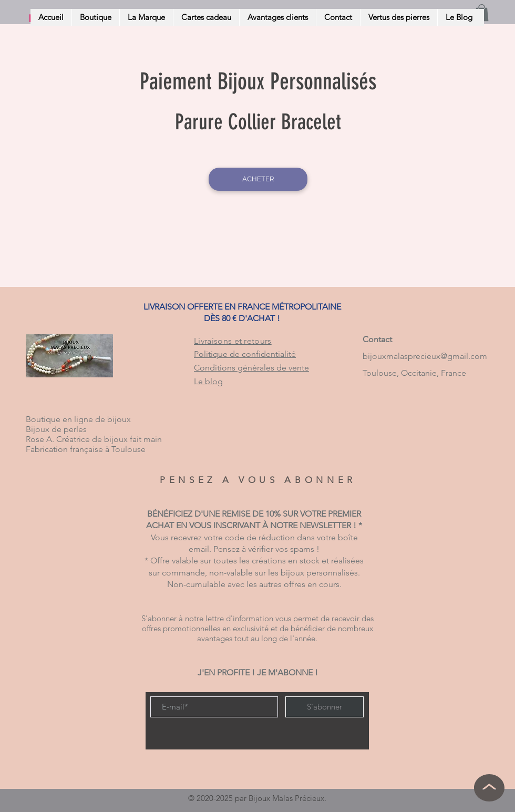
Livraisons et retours (233, 341)
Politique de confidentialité (245, 354)
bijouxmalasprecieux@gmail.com (425, 356)
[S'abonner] (325, 707)
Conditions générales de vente (251, 368)
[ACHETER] (258, 179)
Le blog (208, 381)
